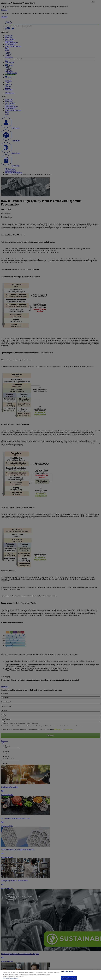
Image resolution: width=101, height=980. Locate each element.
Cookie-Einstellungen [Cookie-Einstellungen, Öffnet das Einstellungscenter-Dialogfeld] (67, 971)
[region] (50, 975)
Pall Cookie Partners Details (11, 978)
